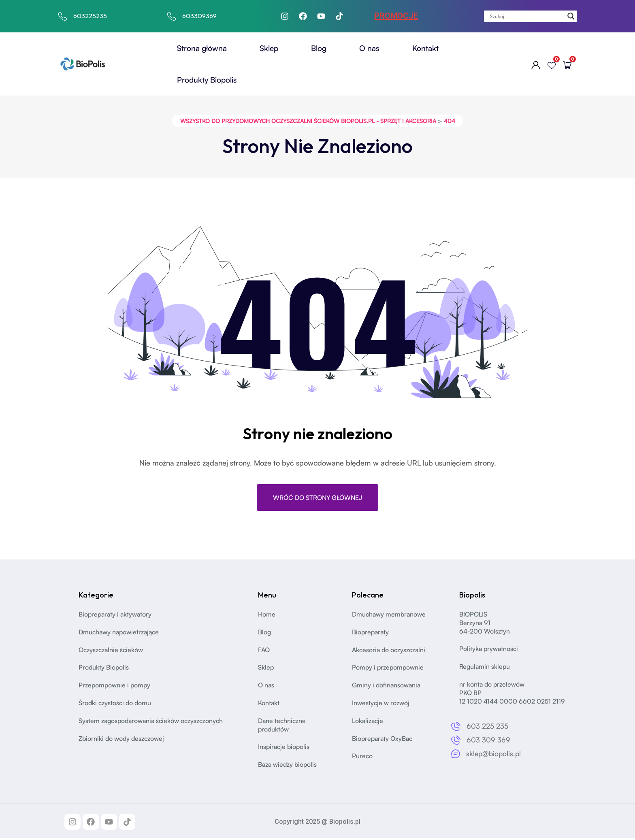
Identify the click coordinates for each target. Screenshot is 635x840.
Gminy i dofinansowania (387, 687)
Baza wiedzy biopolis (288, 766)
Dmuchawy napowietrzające (120, 634)
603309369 (199, 16)
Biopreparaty (371, 634)
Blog (319, 48)
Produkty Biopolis (207, 80)
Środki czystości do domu (116, 705)
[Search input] (527, 16)
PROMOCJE (396, 16)
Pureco (362, 758)
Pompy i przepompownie (389, 670)
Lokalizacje (368, 723)
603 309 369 (488, 742)
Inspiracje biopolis (285, 749)
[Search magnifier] (571, 16)
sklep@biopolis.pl (495, 755)
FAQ (264, 652)
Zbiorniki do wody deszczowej (122, 740)
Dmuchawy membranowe (390, 616)
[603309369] (172, 16)
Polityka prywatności (489, 651)
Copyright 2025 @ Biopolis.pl (317, 824)
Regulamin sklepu (485, 668)
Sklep (269, 48)
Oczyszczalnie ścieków (112, 652)
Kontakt (425, 48)
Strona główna (202, 48)
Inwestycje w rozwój (381, 705)
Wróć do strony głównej (317, 499)
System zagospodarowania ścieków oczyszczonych (153, 723)
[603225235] (63, 16)
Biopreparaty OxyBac (383, 740)
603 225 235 (488, 728)
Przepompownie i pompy (115, 687)
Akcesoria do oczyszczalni (390, 652)
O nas (369, 48)
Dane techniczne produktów (283, 727)
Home (267, 616)
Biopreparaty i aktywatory (116, 616)
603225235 (90, 16)
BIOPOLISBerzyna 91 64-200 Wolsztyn (485, 625)
